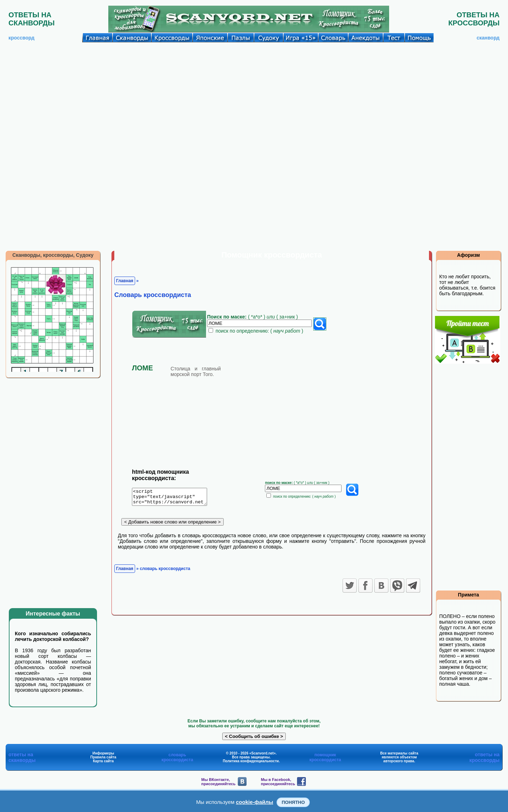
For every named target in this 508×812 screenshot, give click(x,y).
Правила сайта (103, 757)
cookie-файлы (255, 802)
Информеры (103, 753)
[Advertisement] (254, 95)
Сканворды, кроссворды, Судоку (53, 255)
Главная (125, 281)
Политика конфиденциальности (251, 761)
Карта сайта (103, 761)
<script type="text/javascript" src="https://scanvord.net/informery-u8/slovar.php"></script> (174, 498)
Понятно (293, 802)
